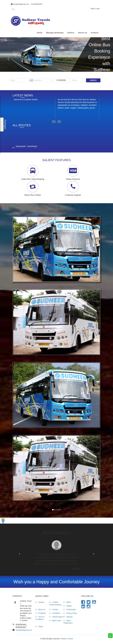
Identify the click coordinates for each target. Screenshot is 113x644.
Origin (11, 77)
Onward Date (60, 77)
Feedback (41, 613)
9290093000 (37, 4)
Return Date (75, 77)
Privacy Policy (70, 613)
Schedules (55, 613)
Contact (95, 33)
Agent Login (95, 8)
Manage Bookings (55, 33)
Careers (40, 602)
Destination (36, 77)
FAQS (39, 626)
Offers (67, 602)
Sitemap (68, 617)
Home (40, 33)
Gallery (71, 33)
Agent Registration (68, 622)
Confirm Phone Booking (55, 603)
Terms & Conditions (40, 618)
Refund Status (56, 617)
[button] (19, 554)
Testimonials (70, 609)
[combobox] (20, 80)
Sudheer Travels (67, 639)
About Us (83, 33)
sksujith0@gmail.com (20, 4)
